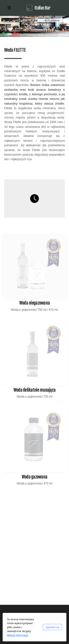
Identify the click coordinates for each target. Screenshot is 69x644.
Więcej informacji (18, 635)
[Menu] (9, 8)
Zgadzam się (52, 627)
